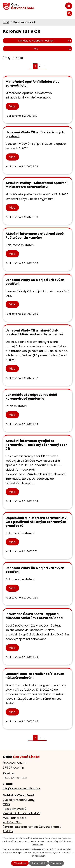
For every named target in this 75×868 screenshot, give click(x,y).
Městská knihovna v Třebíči (21, 813)
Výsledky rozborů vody (19, 800)
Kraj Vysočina (12, 822)
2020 (19, 58)
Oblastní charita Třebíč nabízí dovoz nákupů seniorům (35, 676)
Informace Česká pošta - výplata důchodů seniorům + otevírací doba (34, 616)
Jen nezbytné (39, 863)
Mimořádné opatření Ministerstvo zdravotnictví (33, 84)
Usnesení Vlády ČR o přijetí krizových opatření (35, 134)
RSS (52, 49)
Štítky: (7, 58)
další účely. (38, 844)
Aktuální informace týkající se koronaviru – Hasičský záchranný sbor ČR (36, 445)
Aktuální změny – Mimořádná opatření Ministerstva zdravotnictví (37, 185)
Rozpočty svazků (15, 809)
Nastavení (56, 863)
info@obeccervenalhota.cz (21, 788)
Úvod (6, 22)
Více (12, 106)
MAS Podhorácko (15, 818)
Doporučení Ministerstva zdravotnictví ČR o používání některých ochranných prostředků (37, 522)
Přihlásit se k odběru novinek (44, 41)
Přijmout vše (20, 863)
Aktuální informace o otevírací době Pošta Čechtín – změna (35, 236)
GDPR (7, 804)
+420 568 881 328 (15, 778)
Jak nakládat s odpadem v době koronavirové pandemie (31, 397)
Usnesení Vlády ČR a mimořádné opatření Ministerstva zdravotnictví (34, 332)
